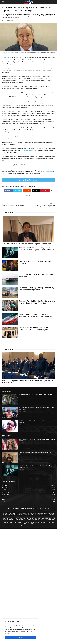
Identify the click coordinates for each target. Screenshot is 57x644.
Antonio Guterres (18, 68)
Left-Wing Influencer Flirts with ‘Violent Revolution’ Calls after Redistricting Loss (34, 329)
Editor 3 (8, 21)
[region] (21, 630)
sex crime (17, 186)
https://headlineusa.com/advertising (11, 175)
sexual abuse (21, 58)
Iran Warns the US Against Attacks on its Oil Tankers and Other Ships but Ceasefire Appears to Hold (37, 316)
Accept (21, 637)
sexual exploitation (28, 150)
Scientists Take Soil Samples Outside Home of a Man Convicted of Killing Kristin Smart (37, 302)
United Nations (37, 78)
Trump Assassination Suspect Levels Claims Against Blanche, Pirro (26, 244)
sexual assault (24, 186)
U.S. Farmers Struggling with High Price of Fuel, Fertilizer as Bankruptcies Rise (36, 289)
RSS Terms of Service (48, 172)
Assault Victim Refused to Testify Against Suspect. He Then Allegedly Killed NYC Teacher (36, 249)
